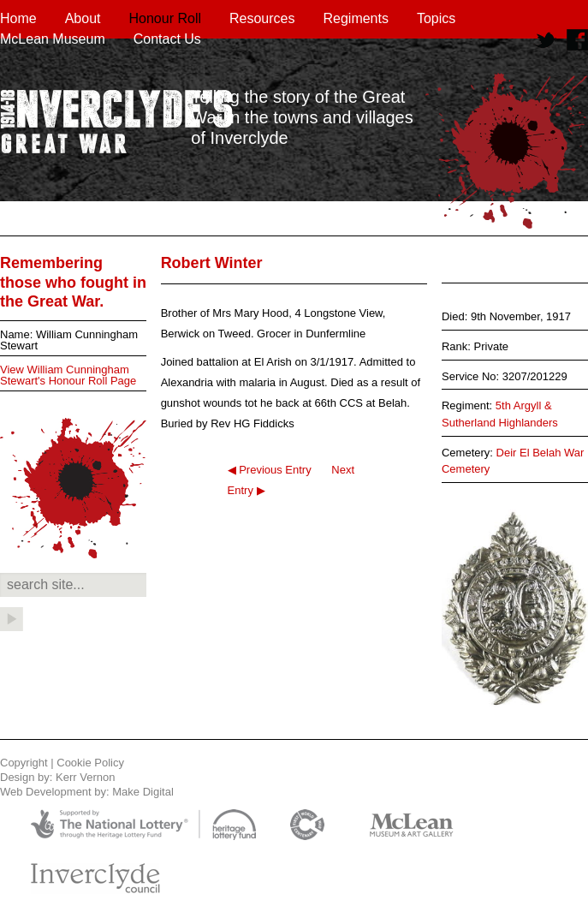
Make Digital (143, 792)
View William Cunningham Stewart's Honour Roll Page (68, 375)
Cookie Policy (90, 763)
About (83, 18)
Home (18, 18)
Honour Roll (165, 18)
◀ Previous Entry (270, 470)
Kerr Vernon (85, 777)
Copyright (24, 763)
